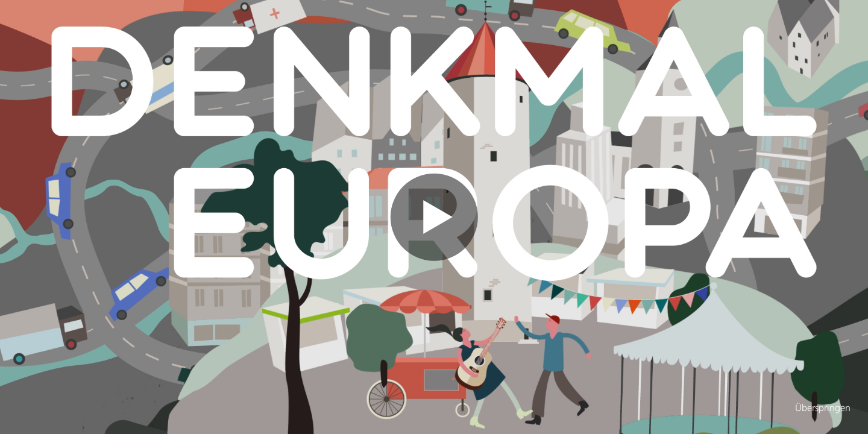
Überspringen (823, 409)
